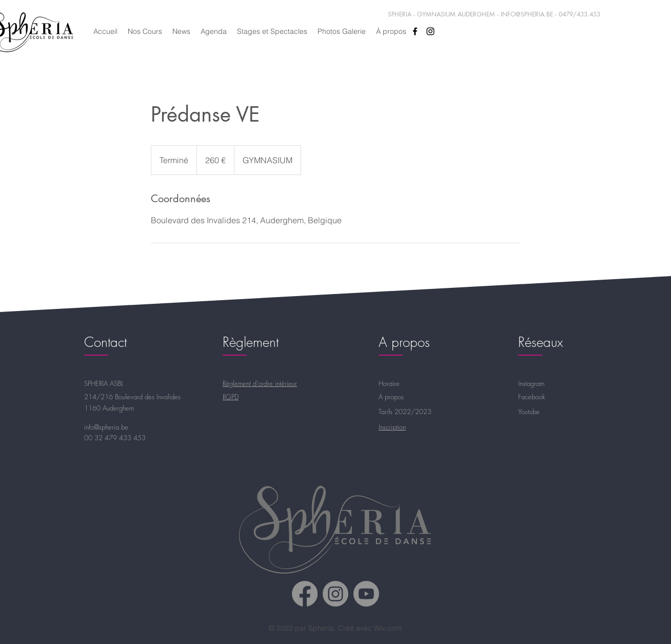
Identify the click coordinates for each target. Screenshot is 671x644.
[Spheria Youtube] (366, 594)
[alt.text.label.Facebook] (415, 31)
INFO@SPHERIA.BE (527, 14)
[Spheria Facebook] (305, 594)
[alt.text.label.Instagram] (430, 31)
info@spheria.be (106, 427)
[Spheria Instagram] (336, 594)
